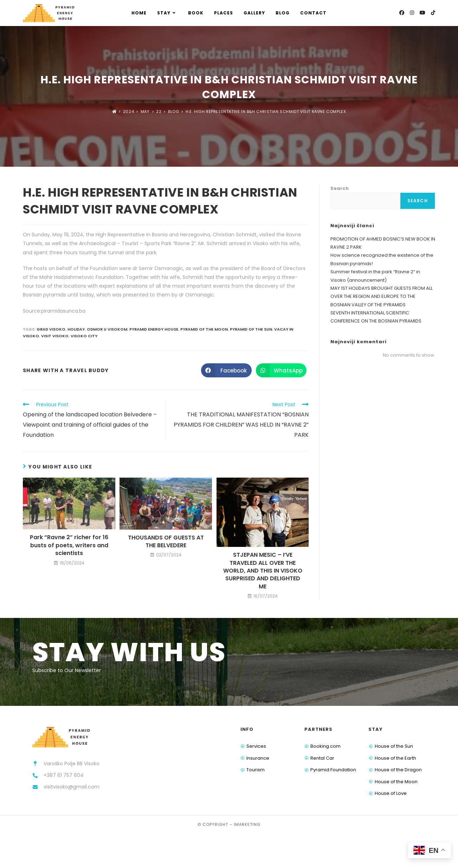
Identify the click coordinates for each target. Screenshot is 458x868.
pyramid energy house (154, 329)
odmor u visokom (107, 329)
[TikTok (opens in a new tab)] (433, 13)
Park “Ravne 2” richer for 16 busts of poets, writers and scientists (69, 545)
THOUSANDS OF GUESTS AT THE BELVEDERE (166, 542)
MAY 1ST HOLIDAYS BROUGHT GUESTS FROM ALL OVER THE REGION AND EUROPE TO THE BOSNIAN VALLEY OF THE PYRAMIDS (382, 296)
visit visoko (55, 336)
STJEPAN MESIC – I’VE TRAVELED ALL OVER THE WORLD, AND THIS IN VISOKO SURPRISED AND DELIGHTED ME (263, 571)
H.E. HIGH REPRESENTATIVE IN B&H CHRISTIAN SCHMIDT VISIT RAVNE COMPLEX (266, 111)
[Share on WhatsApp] (281, 370)
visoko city (84, 336)
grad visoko (51, 329)
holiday (76, 329)
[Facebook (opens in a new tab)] (402, 13)
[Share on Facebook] (226, 370)
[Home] (114, 111)
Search (340, 188)
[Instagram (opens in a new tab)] (412, 13)
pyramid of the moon (204, 329)
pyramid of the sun (251, 329)
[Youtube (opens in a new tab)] (422, 13)
